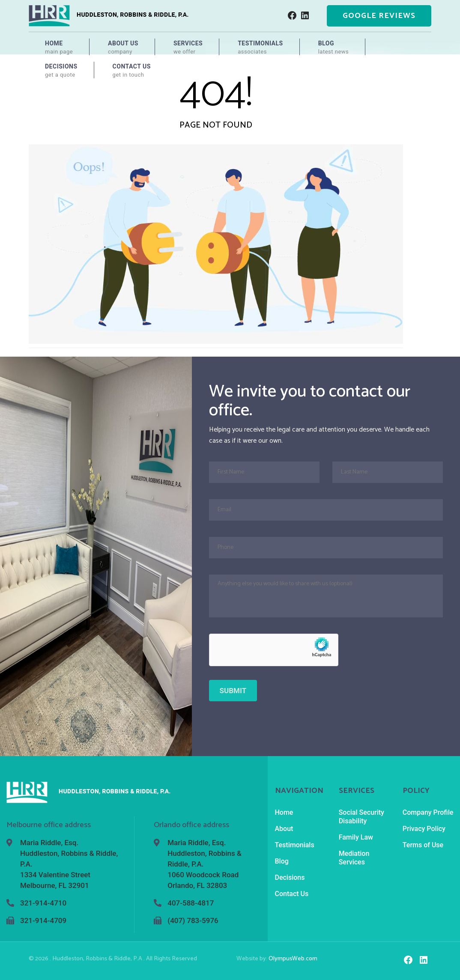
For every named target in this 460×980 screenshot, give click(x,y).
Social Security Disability (361, 817)
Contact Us (132, 71)
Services (188, 48)
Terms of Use (423, 845)
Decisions (61, 71)
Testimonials (260, 48)
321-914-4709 (43, 920)
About (284, 829)
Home (59, 48)
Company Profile (428, 812)
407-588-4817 (191, 903)
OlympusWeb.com (293, 959)
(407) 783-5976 (193, 920)
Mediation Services (354, 858)
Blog (334, 48)
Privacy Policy (424, 829)
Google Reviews (379, 16)
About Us (123, 48)
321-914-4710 (43, 903)
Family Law (356, 837)
